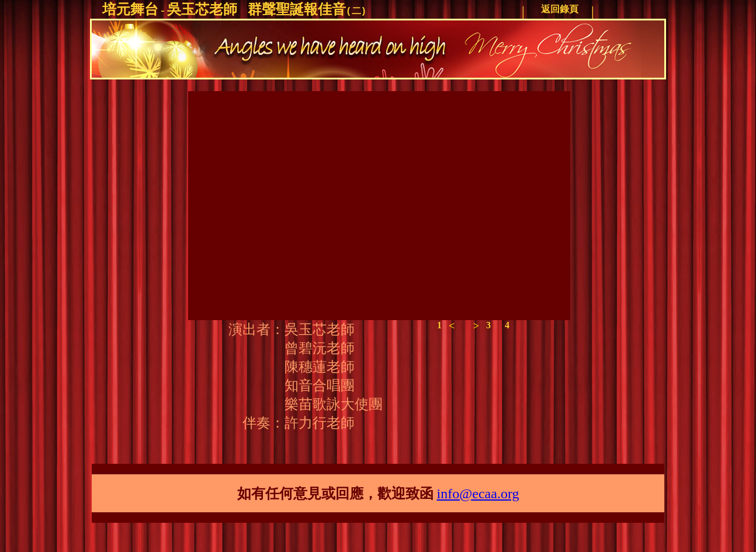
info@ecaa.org (478, 494)
